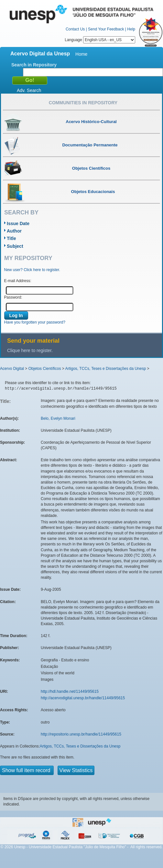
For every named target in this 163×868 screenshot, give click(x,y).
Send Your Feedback (106, 29)
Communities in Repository (83, 103)
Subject (15, 246)
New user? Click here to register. (32, 270)
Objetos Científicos (45, 369)
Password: (13, 297)
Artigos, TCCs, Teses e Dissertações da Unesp (105, 369)
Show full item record (27, 770)
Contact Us (75, 29)
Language (100, 40)
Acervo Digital (12, 369)
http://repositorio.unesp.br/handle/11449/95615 (81, 734)
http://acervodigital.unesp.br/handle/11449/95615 (83, 698)
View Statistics (76, 770)
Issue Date (18, 223)
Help (131, 29)
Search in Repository (34, 65)
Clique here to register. (30, 350)
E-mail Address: (18, 281)
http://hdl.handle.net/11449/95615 (70, 691)
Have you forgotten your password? (35, 322)
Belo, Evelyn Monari (58, 418)
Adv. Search (29, 90)
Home (81, 54)
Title (11, 238)
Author (14, 231)
